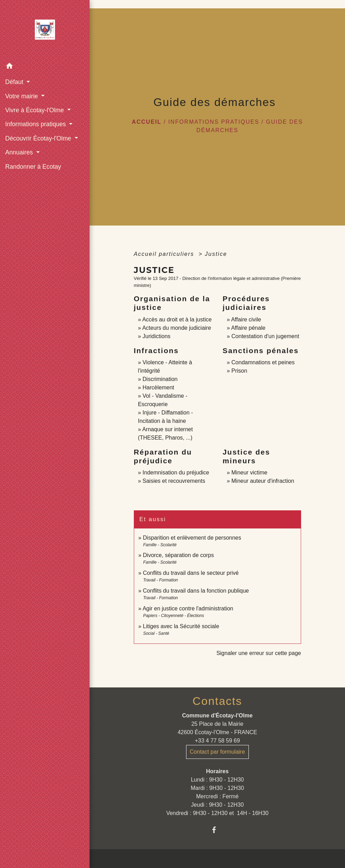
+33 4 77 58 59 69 (217, 741)
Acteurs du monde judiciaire (177, 328)
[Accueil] (45, 30)
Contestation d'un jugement (265, 336)
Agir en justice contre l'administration (188, 608)
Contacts (217, 701)
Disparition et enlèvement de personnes (192, 538)
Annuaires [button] (20, 152)
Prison (239, 371)
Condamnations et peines (263, 362)
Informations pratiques (214, 122)
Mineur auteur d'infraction (263, 481)
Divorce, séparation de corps (178, 555)
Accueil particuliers (165, 254)
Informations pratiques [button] (36, 124)
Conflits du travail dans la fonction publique (196, 591)
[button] (45, 67)
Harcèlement (158, 387)
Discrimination (160, 379)
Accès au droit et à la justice (177, 319)
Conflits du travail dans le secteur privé (191, 573)
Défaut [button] (15, 82)
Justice (216, 254)
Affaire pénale (248, 328)
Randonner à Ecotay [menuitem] (33, 167)
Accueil (147, 122)
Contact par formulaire (217, 752)
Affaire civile (246, 319)
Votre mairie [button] (22, 96)
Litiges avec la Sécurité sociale (181, 626)
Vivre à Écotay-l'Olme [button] (35, 110)
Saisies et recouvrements (174, 481)
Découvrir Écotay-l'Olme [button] (39, 138)
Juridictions (156, 336)
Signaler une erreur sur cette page (259, 653)
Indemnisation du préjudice (176, 473)
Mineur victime (249, 473)
